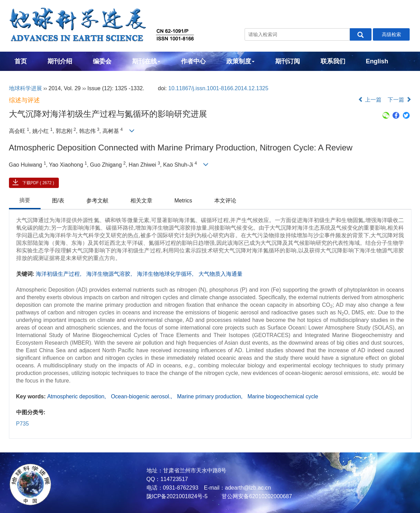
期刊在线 (146, 61)
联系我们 (333, 61)
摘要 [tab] (25, 200)
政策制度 (240, 61)
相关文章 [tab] (141, 201)
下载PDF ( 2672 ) (38, 183)
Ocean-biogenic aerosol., (142, 396)
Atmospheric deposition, (77, 396)
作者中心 (193, 61)
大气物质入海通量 (220, 274)
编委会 (102, 61)
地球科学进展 (25, 88)
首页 (21, 61)
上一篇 (370, 100)
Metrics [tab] (183, 201)
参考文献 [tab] (97, 201)
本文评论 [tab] (225, 201)
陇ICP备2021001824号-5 (177, 496)
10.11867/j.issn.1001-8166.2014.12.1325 (218, 88)
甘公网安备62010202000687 (256, 496)
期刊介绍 (60, 61)
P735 (23, 424)
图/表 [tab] (58, 201)
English (377, 61)
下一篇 (399, 100)
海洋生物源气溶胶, (110, 274)
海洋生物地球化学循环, (166, 274)
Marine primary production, (211, 396)
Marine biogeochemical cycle (283, 396)
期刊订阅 (288, 61)
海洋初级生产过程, (59, 274)
